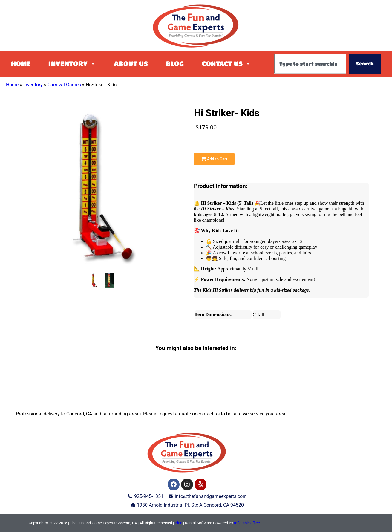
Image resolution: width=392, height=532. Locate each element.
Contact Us (226, 64)
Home (21, 64)
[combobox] (310, 64)
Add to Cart (214, 159)
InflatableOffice (247, 523)
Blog (175, 64)
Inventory (72, 64)
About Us (131, 64)
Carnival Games (64, 85)
